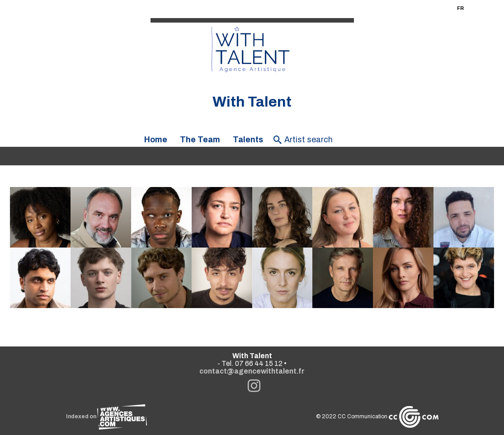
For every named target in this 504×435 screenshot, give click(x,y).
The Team (200, 140)
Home (156, 140)
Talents (248, 140)
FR (460, 8)
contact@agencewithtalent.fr (252, 371)
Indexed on (106, 416)
